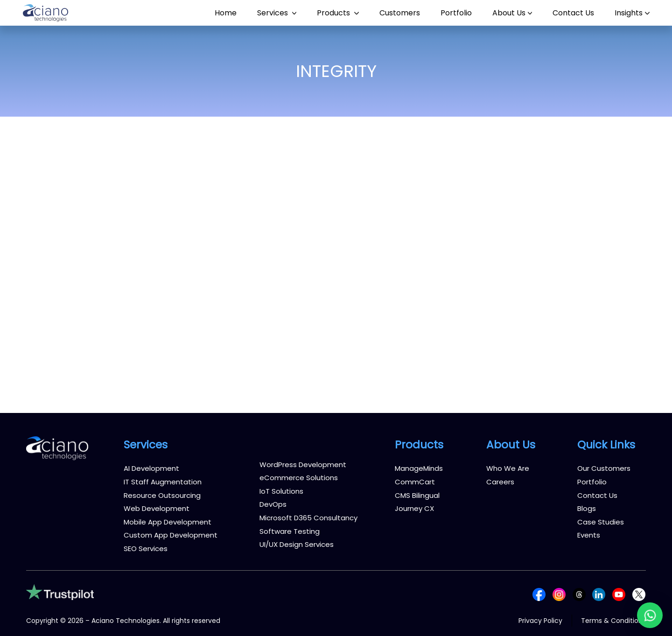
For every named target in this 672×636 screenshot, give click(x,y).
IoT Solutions (281, 491)
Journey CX (414, 508)
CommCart (415, 482)
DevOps (273, 504)
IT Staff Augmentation (163, 482)
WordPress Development (303, 465)
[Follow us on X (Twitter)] (639, 594)
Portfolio (592, 482)
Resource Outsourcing (162, 495)
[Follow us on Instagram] (559, 594)
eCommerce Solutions (299, 478)
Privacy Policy (540, 621)
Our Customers (604, 468)
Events (589, 535)
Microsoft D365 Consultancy (308, 518)
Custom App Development (171, 535)
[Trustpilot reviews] (60, 591)
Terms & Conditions (613, 621)
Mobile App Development (168, 522)
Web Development (157, 508)
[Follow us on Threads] (579, 594)
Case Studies (601, 522)
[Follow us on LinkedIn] (599, 594)
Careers (500, 482)
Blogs (587, 508)
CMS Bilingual (417, 495)
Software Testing (290, 531)
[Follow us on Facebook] (539, 594)
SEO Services (146, 549)
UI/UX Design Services (297, 544)
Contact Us (597, 495)
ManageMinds (419, 468)
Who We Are (508, 468)
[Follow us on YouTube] (619, 594)
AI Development (151, 468)
